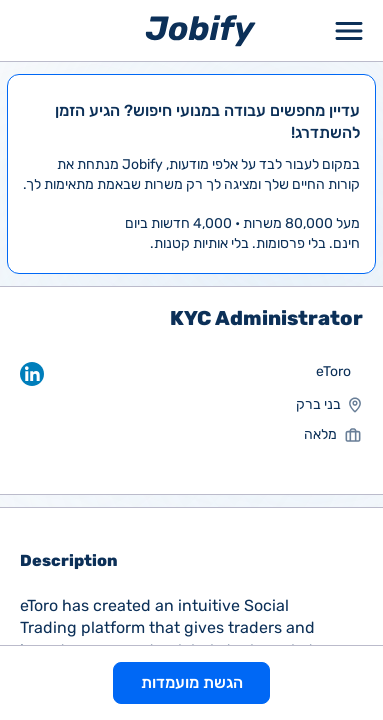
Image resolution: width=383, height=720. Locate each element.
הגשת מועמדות (192, 682)
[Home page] (200, 29)
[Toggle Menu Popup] (349, 30)
